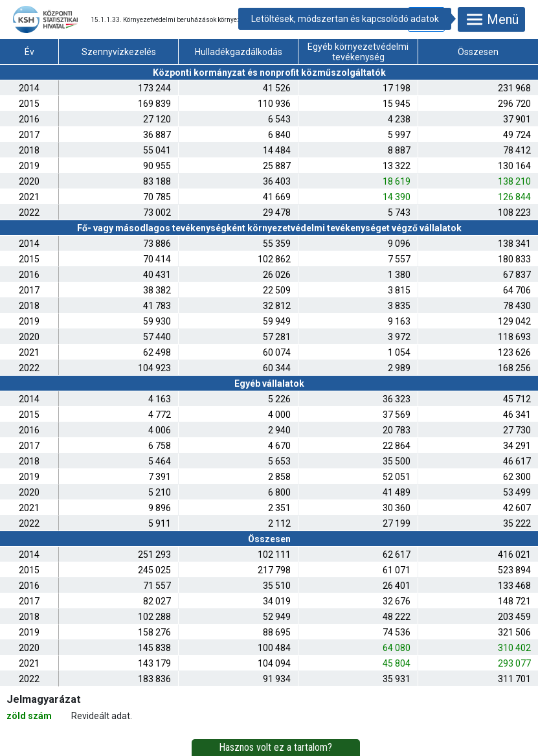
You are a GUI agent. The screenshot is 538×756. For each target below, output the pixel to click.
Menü (491, 19)
